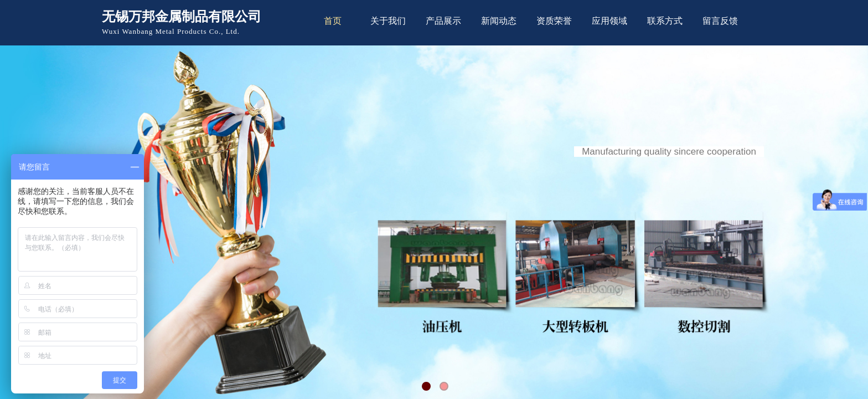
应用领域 (609, 21)
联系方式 (665, 21)
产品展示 (443, 21)
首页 (333, 21)
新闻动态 (499, 21)
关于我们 (388, 21)
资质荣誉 (554, 21)
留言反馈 (720, 21)
